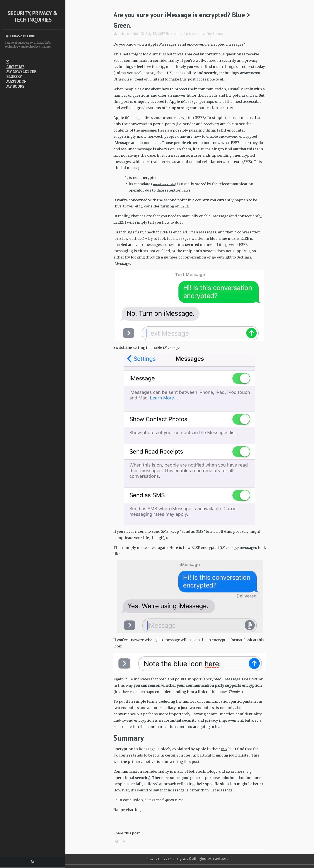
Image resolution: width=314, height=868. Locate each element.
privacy (197, 34)
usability (214, 34)
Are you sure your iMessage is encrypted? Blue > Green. (189, 19)
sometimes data (166, 184)
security (181, 34)
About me (15, 67)
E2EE (228, 34)
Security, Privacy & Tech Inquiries (33, 16)
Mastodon (16, 81)
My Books (15, 86)
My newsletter (21, 72)
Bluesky (14, 77)
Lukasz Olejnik (131, 34)
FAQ (225, 749)
